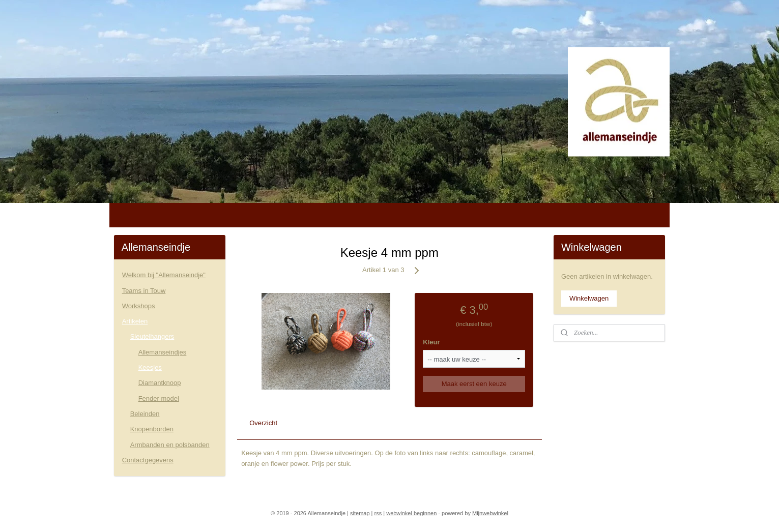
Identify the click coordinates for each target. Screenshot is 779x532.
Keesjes (150, 367)
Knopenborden (152, 429)
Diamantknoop (160, 383)
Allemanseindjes (163, 352)
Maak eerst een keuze (474, 384)
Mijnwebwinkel (490, 513)
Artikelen (135, 321)
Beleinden (145, 414)
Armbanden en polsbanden (170, 445)
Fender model (159, 398)
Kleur (431, 342)
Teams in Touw (144, 291)
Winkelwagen (589, 298)
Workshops (139, 306)
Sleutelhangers (152, 336)
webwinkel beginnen (411, 513)
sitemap (360, 513)
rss (378, 513)
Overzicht (263, 423)
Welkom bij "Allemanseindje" (164, 275)
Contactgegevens (148, 460)
